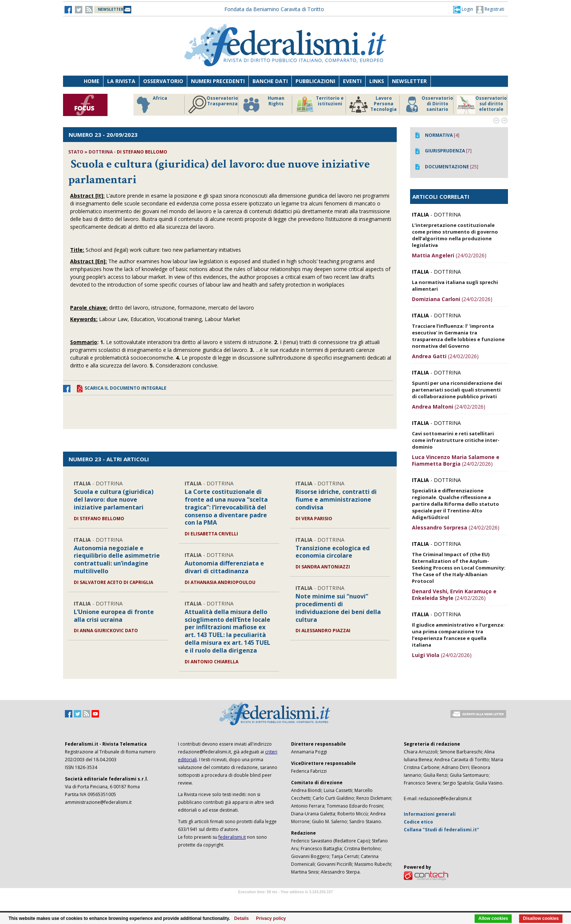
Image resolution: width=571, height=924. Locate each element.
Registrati (490, 10)
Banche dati (270, 81)
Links (377, 81)
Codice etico (418, 822)
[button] (463, 9)
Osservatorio (163, 81)
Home (92, 81)
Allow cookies (493, 918)
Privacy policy (271, 918)
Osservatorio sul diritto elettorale (482, 105)
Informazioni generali (430, 814)
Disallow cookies (541, 918)
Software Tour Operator (285, 900)
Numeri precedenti (218, 81)
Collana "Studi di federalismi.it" (441, 830)
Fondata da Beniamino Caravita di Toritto (274, 9)
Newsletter (409, 81)
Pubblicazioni (315, 81)
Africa (151, 105)
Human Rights (263, 105)
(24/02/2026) (449, 255)
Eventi (352, 81)
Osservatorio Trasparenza (213, 105)
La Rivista (121, 81)
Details (242, 918)
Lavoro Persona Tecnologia (373, 105)
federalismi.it (232, 837)
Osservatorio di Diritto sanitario (428, 105)
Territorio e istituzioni (320, 105)
